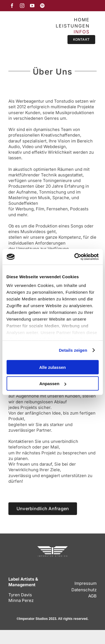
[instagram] (22, 6)
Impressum (86, 583)
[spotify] (42, 6)
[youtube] (32, 6)
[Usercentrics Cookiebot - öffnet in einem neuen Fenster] (75, 257)
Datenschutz (84, 590)
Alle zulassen (53, 367)
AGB (92, 596)
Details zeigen (73, 350)
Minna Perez (21, 600)
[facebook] (12, 6)
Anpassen (53, 384)
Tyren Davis (20, 595)
